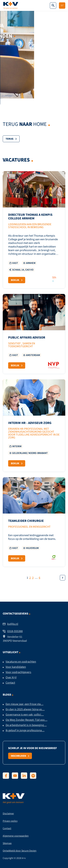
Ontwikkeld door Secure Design (20, 851)
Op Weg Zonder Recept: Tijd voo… (26, 720)
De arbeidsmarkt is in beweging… (26, 725)
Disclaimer (8, 814)
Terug (11, 139)
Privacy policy (10, 821)
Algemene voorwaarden (16, 836)
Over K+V (11, 677)
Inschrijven (20, 756)
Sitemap (7, 843)
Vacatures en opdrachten (21, 662)
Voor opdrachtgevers (18, 672)
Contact (10, 683)
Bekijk (17, 280)
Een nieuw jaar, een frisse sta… (24, 704)
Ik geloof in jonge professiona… (25, 730)
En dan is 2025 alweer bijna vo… (25, 709)
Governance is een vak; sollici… (25, 715)
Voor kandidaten (16, 667)
